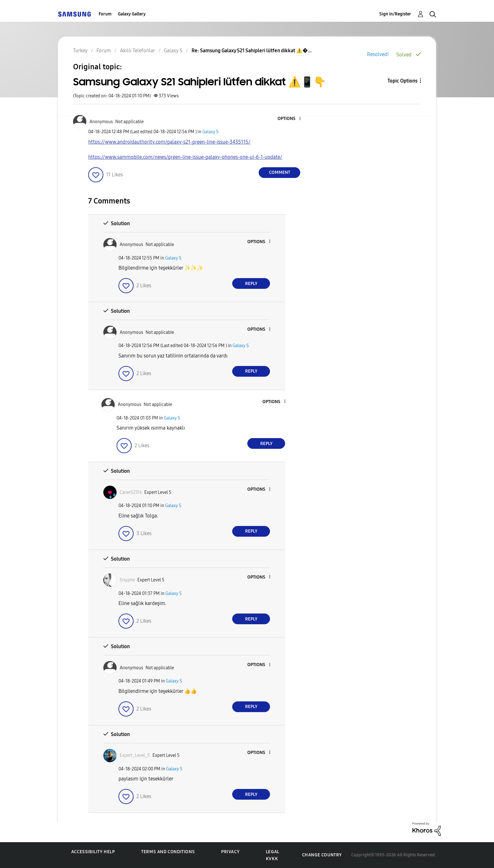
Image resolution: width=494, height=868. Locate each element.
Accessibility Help (93, 852)
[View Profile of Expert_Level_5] (135, 755)
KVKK (272, 859)
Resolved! (378, 54)
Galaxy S (210, 132)
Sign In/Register (395, 14)
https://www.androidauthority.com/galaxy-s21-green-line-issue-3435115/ (169, 142)
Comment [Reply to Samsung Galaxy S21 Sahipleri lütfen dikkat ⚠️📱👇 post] (280, 172)
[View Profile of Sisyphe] (127, 580)
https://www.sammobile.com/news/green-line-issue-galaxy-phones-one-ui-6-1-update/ (185, 157)
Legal (273, 852)
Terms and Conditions (168, 852)
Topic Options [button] (402, 81)
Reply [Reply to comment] (251, 284)
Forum (105, 14)
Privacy (230, 852)
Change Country (322, 855)
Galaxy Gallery (132, 14)
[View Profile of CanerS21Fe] (131, 492)
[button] (290, 119)
